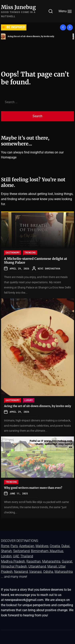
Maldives (42, 546)
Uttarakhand (37, 566)
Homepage (9, 157)
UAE (16, 556)
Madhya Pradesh (13, 561)
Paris (14, 546)
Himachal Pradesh (14, 566)
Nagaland (21, 572)
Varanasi (35, 572)
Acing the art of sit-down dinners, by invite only (32, 36)
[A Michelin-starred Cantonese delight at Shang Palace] (37, 230)
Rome (5, 546)
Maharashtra (51, 561)
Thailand (27, 556)
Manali (52, 566)
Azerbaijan (27, 546)
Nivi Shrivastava (49, 268)
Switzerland (21, 551)
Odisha (48, 572)
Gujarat (67, 561)
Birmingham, (40, 551)
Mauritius (56, 551)
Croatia (55, 546)
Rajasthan (34, 561)
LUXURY (29, 400)
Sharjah (6, 551)
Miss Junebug (18, 7)
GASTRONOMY (13, 252)
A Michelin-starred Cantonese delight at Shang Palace (35, 261)
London (6, 556)
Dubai (65, 546)
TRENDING (30, 252)
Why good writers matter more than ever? (33, 488)
